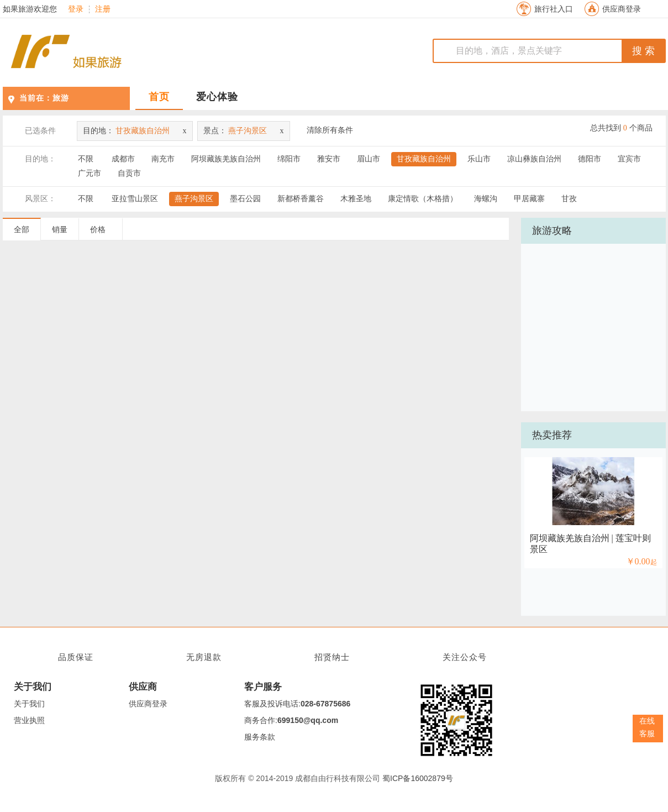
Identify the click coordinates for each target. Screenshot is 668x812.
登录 (76, 9)
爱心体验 (217, 97)
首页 (159, 97)
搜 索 (643, 51)
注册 (103, 9)
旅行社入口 (554, 9)
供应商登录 (622, 9)
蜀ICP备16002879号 (418, 778)
